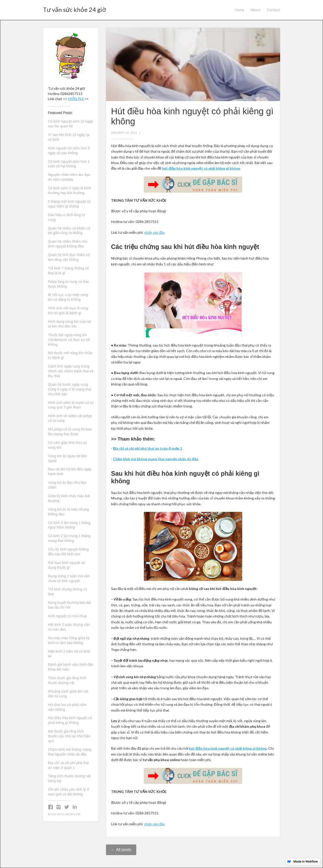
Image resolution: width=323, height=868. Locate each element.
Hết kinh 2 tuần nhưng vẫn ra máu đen (69, 627)
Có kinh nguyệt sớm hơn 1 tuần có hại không (69, 164)
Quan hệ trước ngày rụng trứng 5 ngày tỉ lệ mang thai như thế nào (70, 389)
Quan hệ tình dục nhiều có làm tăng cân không (69, 257)
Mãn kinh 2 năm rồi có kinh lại (69, 654)
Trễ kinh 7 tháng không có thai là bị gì (68, 271)
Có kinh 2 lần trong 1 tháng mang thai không (69, 538)
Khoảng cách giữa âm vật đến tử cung (68, 694)
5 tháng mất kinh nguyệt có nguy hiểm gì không (69, 204)
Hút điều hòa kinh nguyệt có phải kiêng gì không (70, 720)
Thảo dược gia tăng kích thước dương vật (67, 680)
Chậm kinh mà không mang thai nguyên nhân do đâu (70, 752)
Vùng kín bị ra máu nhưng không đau (68, 512)
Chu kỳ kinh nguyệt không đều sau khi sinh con (68, 552)
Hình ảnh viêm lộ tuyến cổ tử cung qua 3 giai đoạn (71, 405)
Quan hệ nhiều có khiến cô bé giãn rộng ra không (69, 231)
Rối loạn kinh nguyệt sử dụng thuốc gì (66, 565)
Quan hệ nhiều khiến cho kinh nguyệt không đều (68, 244)
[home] (74, 8)
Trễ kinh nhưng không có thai (68, 592)
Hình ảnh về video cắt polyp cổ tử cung (70, 418)
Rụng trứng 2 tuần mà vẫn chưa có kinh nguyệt (69, 578)
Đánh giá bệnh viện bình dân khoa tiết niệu (71, 667)
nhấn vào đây (154, 232)
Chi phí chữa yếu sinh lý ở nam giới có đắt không (69, 792)
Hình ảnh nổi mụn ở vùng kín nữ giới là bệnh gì (68, 311)
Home (240, 10)
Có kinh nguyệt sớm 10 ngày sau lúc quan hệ (71, 124)
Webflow (73, 814)
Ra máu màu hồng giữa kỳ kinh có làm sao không (69, 640)
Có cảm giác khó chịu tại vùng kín (67, 445)
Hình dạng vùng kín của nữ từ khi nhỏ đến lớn (69, 324)
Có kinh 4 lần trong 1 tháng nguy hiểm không (69, 525)
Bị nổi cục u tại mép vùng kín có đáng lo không (68, 297)
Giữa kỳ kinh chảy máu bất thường (69, 498)
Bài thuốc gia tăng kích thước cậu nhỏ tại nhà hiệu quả (69, 736)
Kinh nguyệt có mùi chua (67, 616)
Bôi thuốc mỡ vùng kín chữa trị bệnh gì (70, 355)
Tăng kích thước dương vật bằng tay (69, 778)
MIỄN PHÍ (76, 99)
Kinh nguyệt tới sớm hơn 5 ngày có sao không (69, 151)
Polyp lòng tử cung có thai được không (68, 284)
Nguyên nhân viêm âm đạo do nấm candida (69, 177)
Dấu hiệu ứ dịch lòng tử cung (66, 217)
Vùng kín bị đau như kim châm (67, 485)
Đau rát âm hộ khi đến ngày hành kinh (70, 472)
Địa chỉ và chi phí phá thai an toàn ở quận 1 (68, 765)
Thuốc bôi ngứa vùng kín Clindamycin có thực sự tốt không (69, 340)
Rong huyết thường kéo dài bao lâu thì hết (69, 605)
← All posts (121, 850)
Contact (274, 10)
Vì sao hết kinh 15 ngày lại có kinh (69, 137)
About (256, 10)
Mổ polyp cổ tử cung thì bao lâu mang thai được (70, 432)
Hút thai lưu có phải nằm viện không (67, 707)
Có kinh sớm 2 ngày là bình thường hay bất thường (70, 190)
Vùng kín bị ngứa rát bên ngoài (68, 458)
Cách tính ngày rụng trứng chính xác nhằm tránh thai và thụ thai (71, 371)
